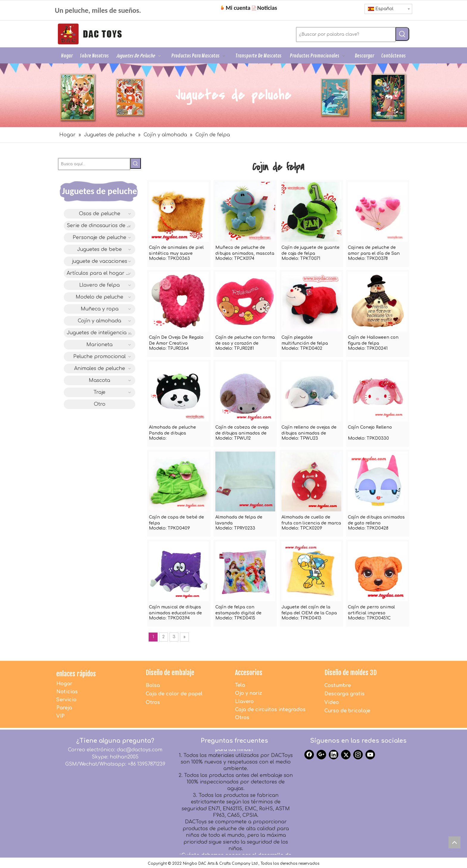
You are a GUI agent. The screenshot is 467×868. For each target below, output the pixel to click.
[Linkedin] (334, 755)
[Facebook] (309, 755)
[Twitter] (346, 755)
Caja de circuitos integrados (270, 710)
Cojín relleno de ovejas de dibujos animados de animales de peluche (309, 431)
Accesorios (249, 673)
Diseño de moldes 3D (351, 673)
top (456, 844)
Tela (240, 685)
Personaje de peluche (99, 238)
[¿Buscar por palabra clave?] (346, 35)
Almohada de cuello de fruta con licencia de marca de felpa (311, 521)
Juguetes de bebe (99, 249)
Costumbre (338, 686)
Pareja (64, 708)
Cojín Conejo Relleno (370, 427)
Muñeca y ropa (100, 309)
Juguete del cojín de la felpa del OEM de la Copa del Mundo (309, 611)
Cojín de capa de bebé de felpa (176, 520)
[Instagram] (358, 755)
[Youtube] (370, 755)
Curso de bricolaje (347, 711)
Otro (100, 404)
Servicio (66, 700)
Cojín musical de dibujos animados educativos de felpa (175, 611)
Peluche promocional (99, 357)
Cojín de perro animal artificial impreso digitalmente (371, 611)
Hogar (64, 684)
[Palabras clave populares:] (402, 34)
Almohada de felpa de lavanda (239, 520)
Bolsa (153, 686)
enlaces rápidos (76, 674)
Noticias (67, 692)
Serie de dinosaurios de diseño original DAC (101, 226)
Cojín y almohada (99, 321)
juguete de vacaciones (100, 261)
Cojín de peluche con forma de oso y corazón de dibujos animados (245, 341)
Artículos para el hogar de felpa (101, 273)
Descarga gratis (344, 694)
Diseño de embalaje (170, 673)
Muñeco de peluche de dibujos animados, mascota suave (245, 251)
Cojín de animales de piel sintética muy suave (176, 250)
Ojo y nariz (249, 693)
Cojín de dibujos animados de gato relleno (376, 520)
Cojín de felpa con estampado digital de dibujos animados (238, 611)
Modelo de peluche (99, 297)
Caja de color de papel (174, 694)
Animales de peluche (100, 369)
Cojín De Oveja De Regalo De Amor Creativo (176, 340)
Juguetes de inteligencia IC (100, 333)
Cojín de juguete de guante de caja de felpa (310, 250)
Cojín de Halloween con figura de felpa (373, 340)
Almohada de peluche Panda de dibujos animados (172, 431)
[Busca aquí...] (94, 164)
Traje (99, 392)
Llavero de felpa (99, 285)
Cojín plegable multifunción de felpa (305, 340)
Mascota (99, 380)
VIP (60, 716)
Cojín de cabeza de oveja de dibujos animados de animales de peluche (242, 431)
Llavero (244, 702)
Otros (153, 702)
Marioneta (99, 345)
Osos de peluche (100, 214)
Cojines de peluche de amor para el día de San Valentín (374, 251)
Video (332, 702)
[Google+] (321, 755)
